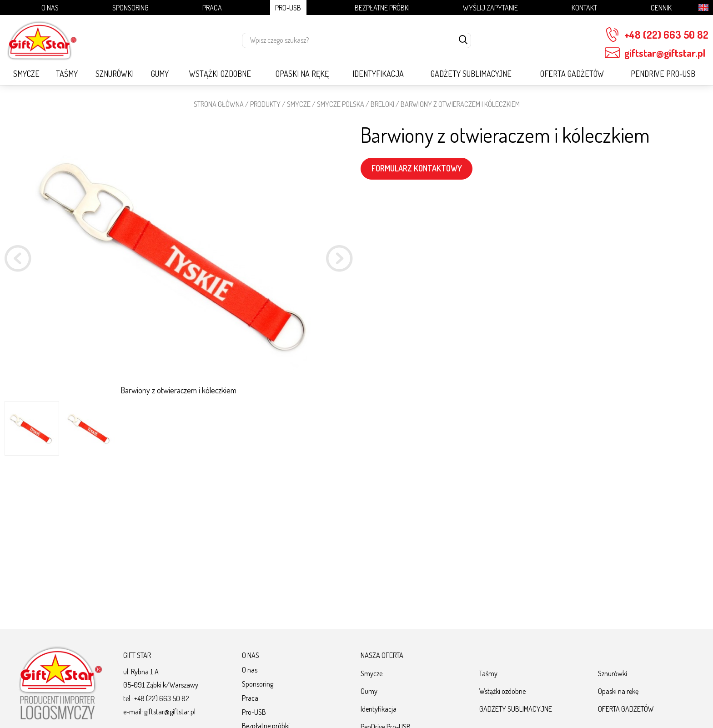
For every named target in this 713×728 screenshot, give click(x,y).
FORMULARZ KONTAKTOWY (417, 168)
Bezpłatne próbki (382, 8)
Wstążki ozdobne (220, 74)
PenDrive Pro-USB (663, 74)
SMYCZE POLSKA (341, 104)
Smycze (26, 74)
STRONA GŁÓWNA (219, 104)
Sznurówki (115, 74)
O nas (50, 8)
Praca (212, 8)
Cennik (661, 8)
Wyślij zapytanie (490, 8)
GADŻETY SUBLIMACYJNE (471, 74)
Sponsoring (131, 8)
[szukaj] (463, 40)
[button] (339, 260)
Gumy (160, 74)
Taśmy (67, 74)
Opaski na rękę (302, 74)
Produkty (265, 104)
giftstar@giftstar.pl (655, 53)
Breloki (382, 104)
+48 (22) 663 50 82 (657, 35)
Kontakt (584, 8)
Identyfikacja (378, 74)
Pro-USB (288, 8)
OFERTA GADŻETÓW (572, 74)
